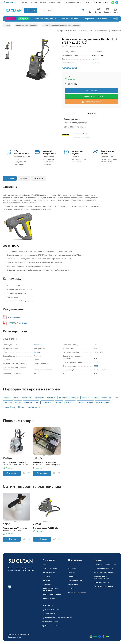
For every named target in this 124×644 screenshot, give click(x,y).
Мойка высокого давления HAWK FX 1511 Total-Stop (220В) (47, 463)
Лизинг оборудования (73, 2)
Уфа (116, 398)
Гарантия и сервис (55, 2)
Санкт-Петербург (31, 402)
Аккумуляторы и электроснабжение (102, 577)
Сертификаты (74, 584)
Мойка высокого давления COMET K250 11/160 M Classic (15, 463)
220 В (96, 366)
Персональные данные (52, 594)
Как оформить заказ (76, 580)
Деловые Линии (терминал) (75, 123)
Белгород (8, 402)
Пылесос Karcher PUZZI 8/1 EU (46, 528)
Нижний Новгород (85, 402)
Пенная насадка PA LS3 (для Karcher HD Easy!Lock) (15, 529)
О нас (45, 564)
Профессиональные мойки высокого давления (61, 25)
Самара (96, 398)
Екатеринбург (47, 402)
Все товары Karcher (81, 134)
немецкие (51, 398)
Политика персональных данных (19, 634)
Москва (21, 407)
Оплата (34, 2)
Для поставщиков (50, 568)
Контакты (46, 576)
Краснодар (70, 402)
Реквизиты (47, 584)
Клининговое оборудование (105, 564)
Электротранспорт (101, 582)
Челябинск (106, 398)
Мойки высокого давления (45, 19)
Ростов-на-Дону (103, 402)
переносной (97, 51)
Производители (49, 598)
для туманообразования (68, 398)
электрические (34, 407)
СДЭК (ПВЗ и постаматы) (74, 127)
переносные (27, 398)
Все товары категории (82, 138)
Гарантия (72, 576)
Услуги (71, 588)
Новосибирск (9, 407)
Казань (59, 402)
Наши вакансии (49, 572)
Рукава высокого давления (105, 572)
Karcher (95, 59)
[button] (117, 19)
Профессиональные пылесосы (96, 19)
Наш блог (46, 580)
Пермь (18, 402)
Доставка (25, 2)
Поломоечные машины (70, 19)
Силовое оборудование (103, 586)
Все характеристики (69, 67)
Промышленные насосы (103, 568)
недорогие (39, 398)
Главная (7, 25)
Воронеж (85, 398)
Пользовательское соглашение (50, 589)
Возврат (43, 2)
